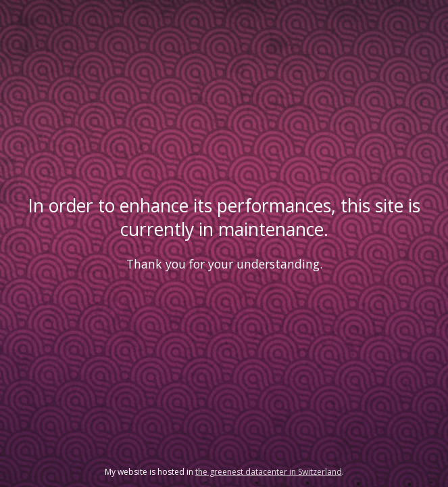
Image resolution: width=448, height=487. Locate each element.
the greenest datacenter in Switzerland (269, 472)
